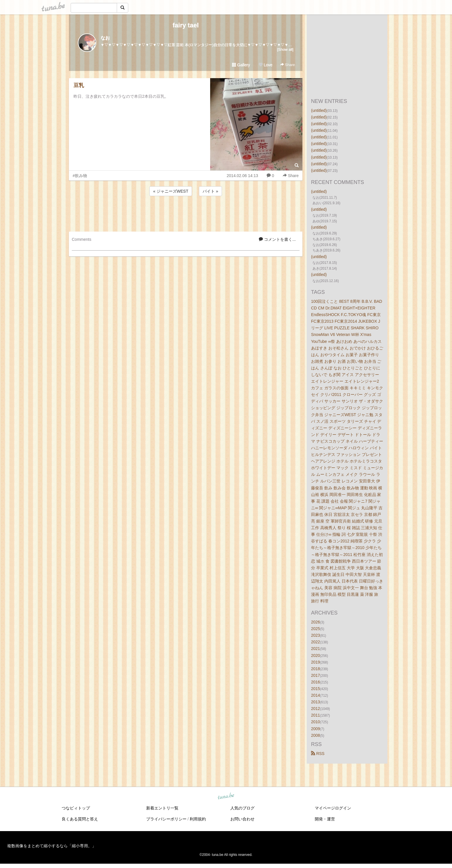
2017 (316, 675)
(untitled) (319, 110)
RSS (318, 754)
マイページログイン (333, 808)
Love (265, 65)
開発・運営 (325, 819)
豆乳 (79, 85)
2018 (316, 669)
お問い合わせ (242, 819)
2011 (316, 715)
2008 (316, 735)
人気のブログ (242, 808)
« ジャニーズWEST (171, 191)
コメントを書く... (277, 239)
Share (288, 65)
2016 (316, 682)
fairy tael (186, 25)
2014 (316, 695)
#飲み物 (80, 176)
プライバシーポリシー (166, 819)
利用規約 (198, 819)
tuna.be (226, 796)
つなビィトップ (76, 808)
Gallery (241, 65)
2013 (316, 702)
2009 (316, 729)
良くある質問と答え (80, 819)
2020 (316, 655)
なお (105, 38)
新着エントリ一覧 (162, 808)
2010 (316, 722)
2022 (316, 642)
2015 (316, 689)
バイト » (210, 191)
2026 (316, 622)
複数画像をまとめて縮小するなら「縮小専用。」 (52, 846)
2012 (316, 709)
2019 (316, 662)
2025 (316, 629)
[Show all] (285, 49)
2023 (316, 635)
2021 (316, 649)
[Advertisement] (186, 213)
